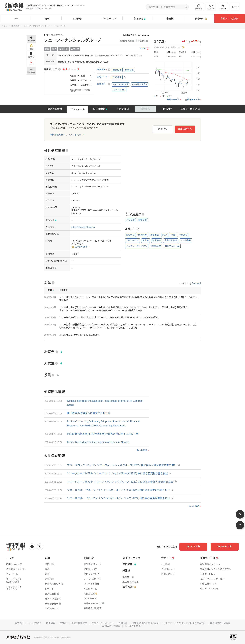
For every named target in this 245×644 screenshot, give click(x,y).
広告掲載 (51, 623)
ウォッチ (223, 7)
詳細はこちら (185, 129)
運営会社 (19, 623)
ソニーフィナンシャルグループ (37, 26)
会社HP (143, 49)
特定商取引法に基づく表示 (145, 623)
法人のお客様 (225, 547)
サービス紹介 (35, 623)
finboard (196, 283)
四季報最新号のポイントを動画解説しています (50, 5)
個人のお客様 (193, 547)
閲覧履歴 (199, 7)
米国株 (168, 19)
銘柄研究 (77, 19)
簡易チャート (173, 100)
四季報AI (199, 19)
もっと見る (142, 450)
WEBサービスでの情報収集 (73, 623)
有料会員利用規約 (111, 626)
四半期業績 (99, 109)
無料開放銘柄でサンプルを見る (65, 135)
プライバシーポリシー (103, 623)
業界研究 (138, 19)
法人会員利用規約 (134, 626)
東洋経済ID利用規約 (220, 623)
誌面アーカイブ (189, 109)
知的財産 (123, 623)
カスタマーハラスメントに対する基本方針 (184, 623)
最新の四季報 (55, 109)
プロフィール (77, 109)
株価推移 (168, 109)
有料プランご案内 (230, 19)
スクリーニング (107, 19)
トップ (15, 19)
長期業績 (121, 109)
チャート (211, 7)
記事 (46, 19)
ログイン (235, 7)
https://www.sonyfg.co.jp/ (83, 227)
